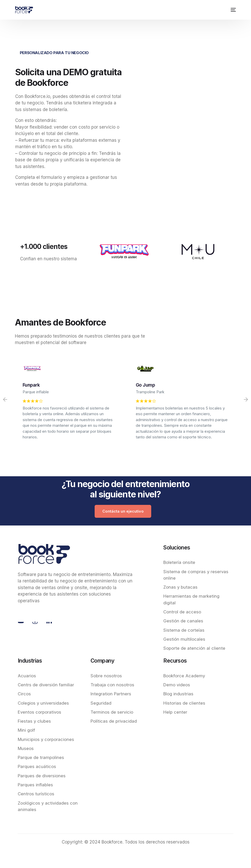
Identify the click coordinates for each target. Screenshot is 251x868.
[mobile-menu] (232, 10)
